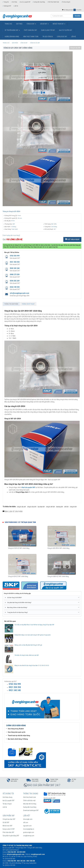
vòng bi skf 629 (50, 507)
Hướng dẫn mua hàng (39, 2)
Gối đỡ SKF (6, 822)
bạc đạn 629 (41, 507)
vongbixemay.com (29, 836)
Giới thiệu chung (7, 797)
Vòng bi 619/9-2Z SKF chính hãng (19, 548)
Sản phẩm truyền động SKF (11, 836)
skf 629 (66, 507)
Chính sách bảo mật (29, 800)
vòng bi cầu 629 (32, 507)
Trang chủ (6, 2)
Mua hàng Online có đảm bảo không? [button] (42, 608)
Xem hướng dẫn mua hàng (11, 235)
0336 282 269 (15, 281)
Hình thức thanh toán (54, 2)
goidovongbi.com (29, 832)
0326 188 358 (15, 287)
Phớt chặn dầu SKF (8, 832)
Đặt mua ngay (72, 239)
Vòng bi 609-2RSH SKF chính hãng (58, 548)
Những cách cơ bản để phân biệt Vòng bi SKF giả (28, 645)
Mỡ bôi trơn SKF (7, 826)
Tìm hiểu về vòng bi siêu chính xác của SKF (27, 655)
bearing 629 (59, 507)
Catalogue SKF (7, 6)
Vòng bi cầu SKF (75, 48)
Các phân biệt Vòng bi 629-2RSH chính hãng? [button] (42, 603)
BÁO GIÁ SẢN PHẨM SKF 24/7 (44, 785)
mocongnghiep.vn (29, 829)
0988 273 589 (15, 274)
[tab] (42, 598)
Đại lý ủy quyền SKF (25, 2)
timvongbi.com (28, 819)
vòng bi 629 (73, 507)
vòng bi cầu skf (21, 507)
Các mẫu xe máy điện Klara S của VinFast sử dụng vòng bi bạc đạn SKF (34, 625)
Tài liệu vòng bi (66, 2)
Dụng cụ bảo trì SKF (9, 829)
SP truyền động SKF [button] (12, 30)
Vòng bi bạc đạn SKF (9, 819)
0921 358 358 (15, 262)
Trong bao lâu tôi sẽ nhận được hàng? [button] (42, 612)
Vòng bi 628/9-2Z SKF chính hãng (58, 576)
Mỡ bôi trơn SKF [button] (59, 24)
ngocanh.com (27, 826)
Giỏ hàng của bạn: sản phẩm (72, 10)
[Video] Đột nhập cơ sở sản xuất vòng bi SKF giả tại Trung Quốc (33, 635)
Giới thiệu (14, 2)
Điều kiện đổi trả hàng (30, 804)
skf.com (26, 822)
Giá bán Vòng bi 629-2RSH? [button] (42, 598)
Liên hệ (16, 6)
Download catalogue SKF (31, 810)
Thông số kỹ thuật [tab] (28, 304)
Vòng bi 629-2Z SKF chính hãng (18, 576)
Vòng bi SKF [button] (31, 24)
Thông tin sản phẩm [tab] (11, 304)
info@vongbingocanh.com (19, 293)
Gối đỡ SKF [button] (44, 24)
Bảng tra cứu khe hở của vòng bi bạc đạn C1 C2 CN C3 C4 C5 (32, 665)
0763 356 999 (15, 256)
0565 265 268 (15, 268)
